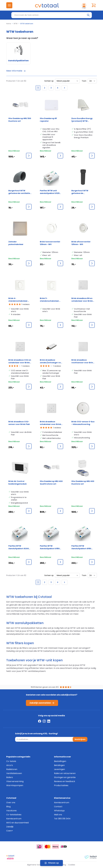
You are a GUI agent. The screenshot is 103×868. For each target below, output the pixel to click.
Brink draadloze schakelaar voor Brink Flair (50, 423)
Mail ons (58, 815)
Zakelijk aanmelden (42, 703)
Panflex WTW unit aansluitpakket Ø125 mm (50, 192)
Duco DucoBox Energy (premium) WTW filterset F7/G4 (82, 120)
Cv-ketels (11, 761)
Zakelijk (10, 827)
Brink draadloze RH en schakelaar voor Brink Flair (82, 300)
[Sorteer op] (67, 81)
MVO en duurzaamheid (17, 823)
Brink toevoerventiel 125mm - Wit (50, 243)
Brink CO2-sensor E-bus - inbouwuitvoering (83, 423)
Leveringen (59, 769)
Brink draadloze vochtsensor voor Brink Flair (83, 361)
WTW (16, 24)
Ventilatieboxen (14, 773)
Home (9, 24)
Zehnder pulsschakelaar (16, 243)
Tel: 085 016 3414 (62, 819)
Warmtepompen (15, 785)
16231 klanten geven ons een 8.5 (45, 687)
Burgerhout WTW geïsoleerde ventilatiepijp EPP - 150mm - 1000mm (80, 192)
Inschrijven (80, 739)
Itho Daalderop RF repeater (48, 120)
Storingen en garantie (65, 777)
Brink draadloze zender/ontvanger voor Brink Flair (51, 361)
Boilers (10, 777)
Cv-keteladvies (14, 815)
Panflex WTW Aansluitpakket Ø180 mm (50, 547)
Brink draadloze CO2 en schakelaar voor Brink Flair (20, 361)
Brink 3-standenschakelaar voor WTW (49, 300)
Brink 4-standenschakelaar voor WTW (18, 300)
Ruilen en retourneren (65, 773)
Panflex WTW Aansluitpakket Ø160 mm (81, 547)
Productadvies (61, 785)
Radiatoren (12, 769)
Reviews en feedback (65, 781)
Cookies (72, 865)
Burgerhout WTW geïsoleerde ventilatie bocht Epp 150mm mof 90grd (19, 192)
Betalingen (59, 765)
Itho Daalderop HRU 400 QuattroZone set (51, 483)
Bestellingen (60, 761)
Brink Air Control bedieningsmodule (18, 483)
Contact (58, 807)
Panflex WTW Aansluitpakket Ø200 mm (19, 547)
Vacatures (11, 811)
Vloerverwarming (15, 781)
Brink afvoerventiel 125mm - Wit (81, 243)
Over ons (11, 803)
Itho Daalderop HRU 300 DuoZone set (20, 120)
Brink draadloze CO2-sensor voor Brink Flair (19, 423)
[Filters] (51, 863)
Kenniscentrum (14, 819)
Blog (8, 807)
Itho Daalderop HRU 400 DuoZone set (83, 483)
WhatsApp (59, 811)
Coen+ (10, 831)
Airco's (10, 765)
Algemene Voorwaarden (38, 865)
